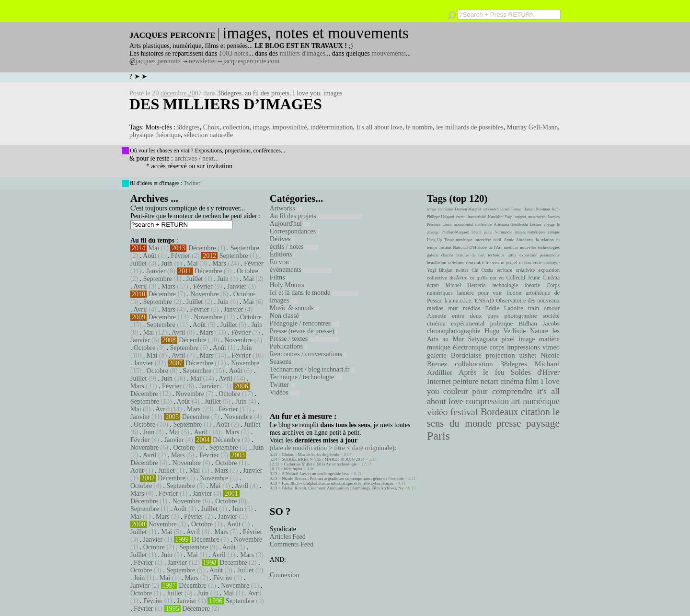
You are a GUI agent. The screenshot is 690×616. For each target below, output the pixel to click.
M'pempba (293, 469)
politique (502, 323)
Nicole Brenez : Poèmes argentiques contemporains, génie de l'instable (343, 478)
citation (535, 412)
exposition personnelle (540, 255)
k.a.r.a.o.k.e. (458, 301)
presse (509, 423)
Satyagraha (483, 339)
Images (284, 300)
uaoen (447, 225)
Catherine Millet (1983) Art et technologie (321, 464)
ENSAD (484, 301)
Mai (154, 248)
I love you (306, 93)
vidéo (437, 412)
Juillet (138, 263)
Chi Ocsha (482, 270)
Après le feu (482, 372)
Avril (140, 286)
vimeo (551, 347)
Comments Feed (292, 544)
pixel (508, 339)
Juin (167, 263)
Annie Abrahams (518, 240)
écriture (505, 270)
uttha (512, 255)
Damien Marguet (468, 209)
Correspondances (295, 231)
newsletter (203, 61)
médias (471, 308)
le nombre (419, 127)
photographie (521, 316)
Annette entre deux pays (463, 316)
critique (554, 232)
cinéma (512, 381)
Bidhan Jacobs (539, 323)
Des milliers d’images (226, 104)
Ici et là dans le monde (314, 293)
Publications (289, 346)
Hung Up (434, 240)
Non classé (286, 316)
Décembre (202, 248)
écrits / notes (294, 247)
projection (500, 355)
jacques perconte (158, 61)
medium (511, 247)
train (534, 308)
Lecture (536, 225)
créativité (525, 270)
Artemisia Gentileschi (511, 225)
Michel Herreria (466, 285)
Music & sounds (294, 308)
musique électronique (457, 347)
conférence (483, 225)
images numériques (530, 232)
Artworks (286, 208)
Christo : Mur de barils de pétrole (310, 454)
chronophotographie (454, 331)
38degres (230, 93)
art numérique (535, 401)
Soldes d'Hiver (535, 372)
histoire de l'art (470, 255)
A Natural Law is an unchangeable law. (316, 474)
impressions (523, 347)
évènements (301, 270)
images (333, 93)
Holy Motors (288, 285)
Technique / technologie (306, 377)
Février (180, 256)
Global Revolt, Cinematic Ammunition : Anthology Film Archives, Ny (343, 488)
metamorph (537, 217)
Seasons (282, 362)
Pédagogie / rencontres (305, 323)
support (520, 217)
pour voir (490, 293)
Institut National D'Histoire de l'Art (471, 247)
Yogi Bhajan (440, 270)
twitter (462, 270)
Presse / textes (304, 339)
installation (437, 263)
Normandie (504, 232)
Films (279, 277)
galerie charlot (440, 255)
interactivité (477, 217)
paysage (543, 423)
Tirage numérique (458, 240)
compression (487, 401)
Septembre (245, 248)
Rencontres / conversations (308, 354)
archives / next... (196, 158)
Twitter (192, 183)
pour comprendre (502, 391)
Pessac (516, 209)
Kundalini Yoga (500, 217)
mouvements (389, 53)
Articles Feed (288, 537)
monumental (463, 225)
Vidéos (285, 392)
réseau (525, 262)
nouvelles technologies (540, 247)
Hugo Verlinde (505, 331)
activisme (456, 263)
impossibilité (289, 127)
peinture (466, 382)
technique (496, 255)
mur (453, 308)
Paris (438, 436)
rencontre (475, 262)
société (551, 316)
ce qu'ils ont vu (487, 278)
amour (552, 308)
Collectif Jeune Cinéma (533, 278)
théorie (532, 285)
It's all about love (379, 127)
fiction (514, 293)
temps (431, 209)
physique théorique (155, 135)
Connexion (284, 575)
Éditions (282, 254)
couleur (456, 391)
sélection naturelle (208, 135)
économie (445, 209)
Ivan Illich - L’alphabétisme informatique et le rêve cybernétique (338, 483)
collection (236, 127)
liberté (476, 232)
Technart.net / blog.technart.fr (312, 369)
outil (497, 240)
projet (512, 262)
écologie (552, 262)
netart (489, 381)
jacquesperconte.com (252, 61)
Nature (539, 331)
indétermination (332, 127)
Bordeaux (500, 412)
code (537, 262)
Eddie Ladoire (504, 308)
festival (464, 412)
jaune (488, 232)
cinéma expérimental (456, 323)
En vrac (282, 262)
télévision (495, 262)
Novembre (204, 294)
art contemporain (496, 209)
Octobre (247, 271)
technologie (505, 285)
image (261, 127)
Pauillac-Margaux (455, 232)
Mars (219, 263)
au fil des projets (267, 93)
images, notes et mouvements (316, 33)
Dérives (282, 239)
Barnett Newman (536, 209)
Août (149, 256)
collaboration (474, 364)
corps (497, 347)
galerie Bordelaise (454, 355)
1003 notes (234, 53)
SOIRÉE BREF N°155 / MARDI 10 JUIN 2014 (323, 459)
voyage (549, 225)
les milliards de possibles (470, 127)
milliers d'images (302, 53)
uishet (528, 355)
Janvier (156, 271)
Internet (439, 382)
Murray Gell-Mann (532, 127)
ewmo (461, 217)
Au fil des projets (316, 216)
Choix (211, 127)
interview (483, 240)
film (532, 381)
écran (433, 285)
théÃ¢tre (459, 278)
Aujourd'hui (290, 224)
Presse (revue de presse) (303, 331)
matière (549, 339)
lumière (466, 293)
